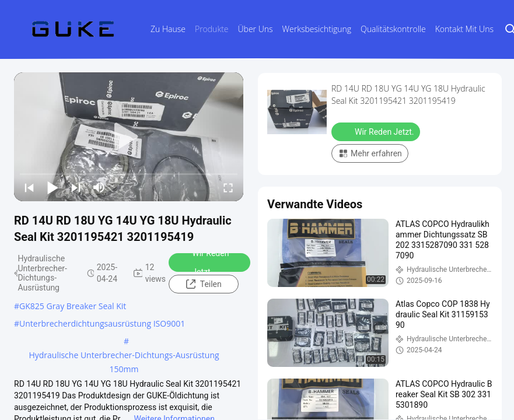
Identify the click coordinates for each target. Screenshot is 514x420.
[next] (76, 187)
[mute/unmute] (99, 187)
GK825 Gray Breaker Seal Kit (73, 306)
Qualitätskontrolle (393, 29)
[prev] (29, 187)
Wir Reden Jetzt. (203, 262)
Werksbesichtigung (317, 29)
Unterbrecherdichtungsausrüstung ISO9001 (102, 323)
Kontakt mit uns (464, 29)
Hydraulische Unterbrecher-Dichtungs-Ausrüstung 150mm (124, 356)
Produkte (212, 29)
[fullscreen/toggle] (228, 187)
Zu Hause (168, 29)
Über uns (256, 29)
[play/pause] (53, 187)
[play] (129, 137)
